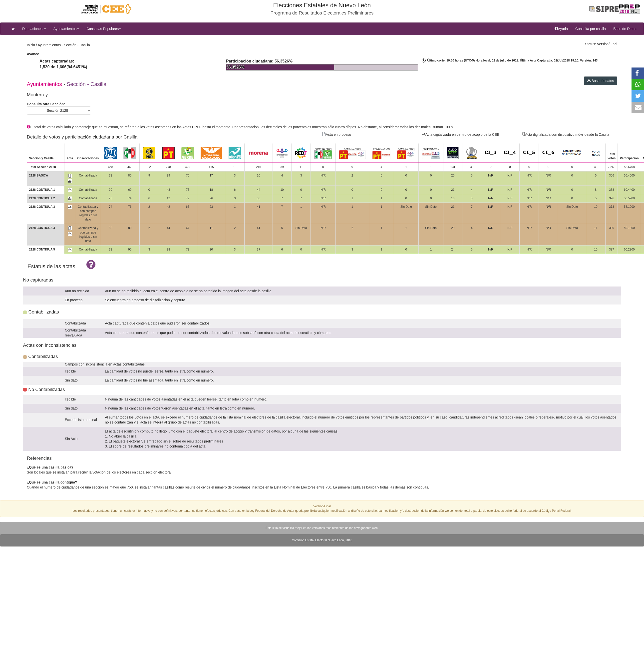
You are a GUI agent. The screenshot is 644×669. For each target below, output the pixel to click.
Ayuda (563, 28)
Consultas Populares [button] (104, 29)
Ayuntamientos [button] (66, 29)
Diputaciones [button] (34, 29)
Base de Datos (625, 29)
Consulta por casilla (592, 28)
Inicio (31, 45)
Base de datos (600, 81)
